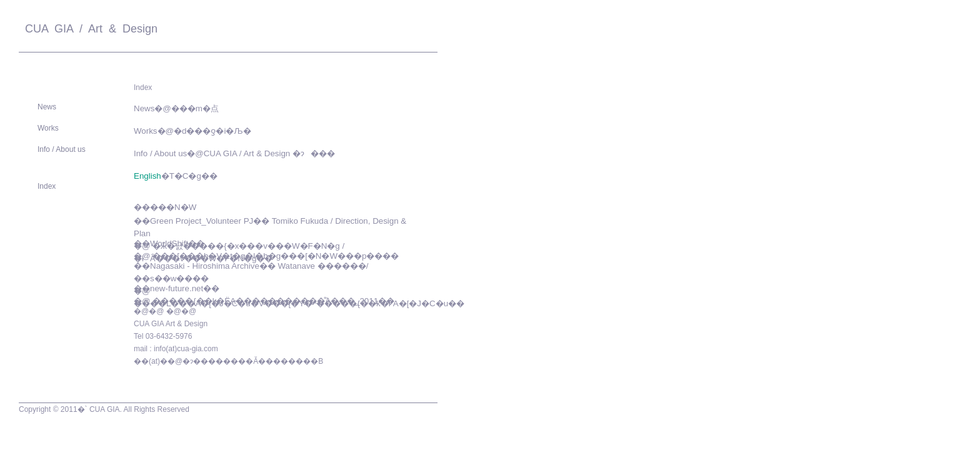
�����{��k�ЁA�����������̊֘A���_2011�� (273, 301)
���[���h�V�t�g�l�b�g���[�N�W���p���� (276, 256)
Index (47, 186)
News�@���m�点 (176, 108)
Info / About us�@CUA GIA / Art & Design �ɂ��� (234, 153)
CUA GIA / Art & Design (88, 29)
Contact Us (409, 31)
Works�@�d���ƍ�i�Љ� (192, 131)
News (47, 107)
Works (48, 128)
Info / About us (62, 149)
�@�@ (149, 311)
